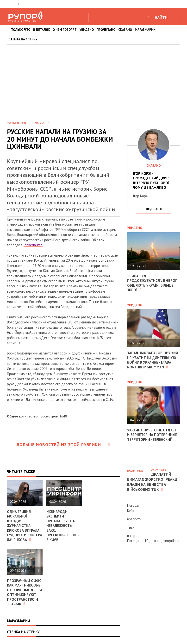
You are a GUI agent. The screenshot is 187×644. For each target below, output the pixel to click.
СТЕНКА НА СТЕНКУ (23, 39)
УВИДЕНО (87, 30)
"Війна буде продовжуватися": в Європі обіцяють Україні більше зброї (153, 283)
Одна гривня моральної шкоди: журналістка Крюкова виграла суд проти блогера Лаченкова (25, 526)
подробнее (155, 209)
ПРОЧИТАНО (106, 30)
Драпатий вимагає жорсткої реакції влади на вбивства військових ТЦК (153, 482)
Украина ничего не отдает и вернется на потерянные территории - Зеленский (152, 435)
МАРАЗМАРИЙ (145, 30)
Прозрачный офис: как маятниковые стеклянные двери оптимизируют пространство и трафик (25, 592)
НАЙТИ (161, 17)
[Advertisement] (93, 81)
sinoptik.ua (171, 541)
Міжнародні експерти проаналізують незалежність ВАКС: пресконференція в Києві (63, 526)
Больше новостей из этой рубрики (63, 445)
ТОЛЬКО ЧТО (21, 30)
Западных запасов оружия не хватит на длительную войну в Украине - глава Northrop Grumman (153, 360)
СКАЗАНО (125, 30)
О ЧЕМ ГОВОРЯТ (65, 30)
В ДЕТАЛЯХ (41, 30)
